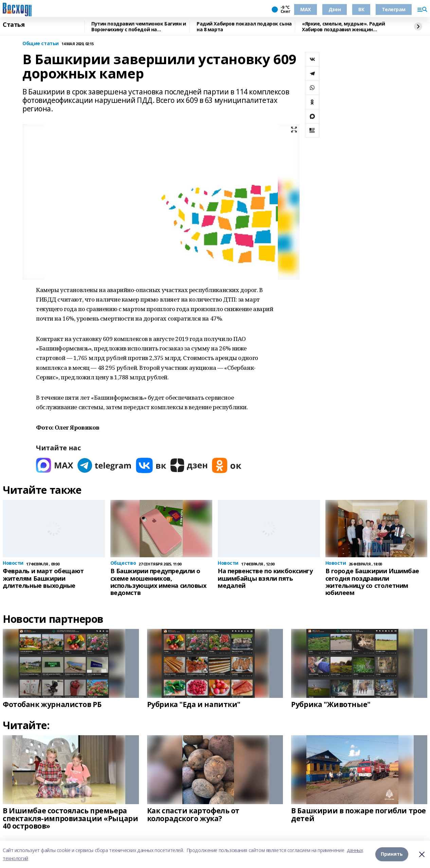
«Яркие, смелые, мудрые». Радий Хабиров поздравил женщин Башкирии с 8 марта (343, 27)
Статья (14, 25)
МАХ (306, 9)
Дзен (335, 9)
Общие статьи (41, 44)
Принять (392, 854)
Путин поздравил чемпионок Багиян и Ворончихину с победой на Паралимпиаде (139, 27)
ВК (361, 9)
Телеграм (394, 9)
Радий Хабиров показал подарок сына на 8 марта (244, 27)
